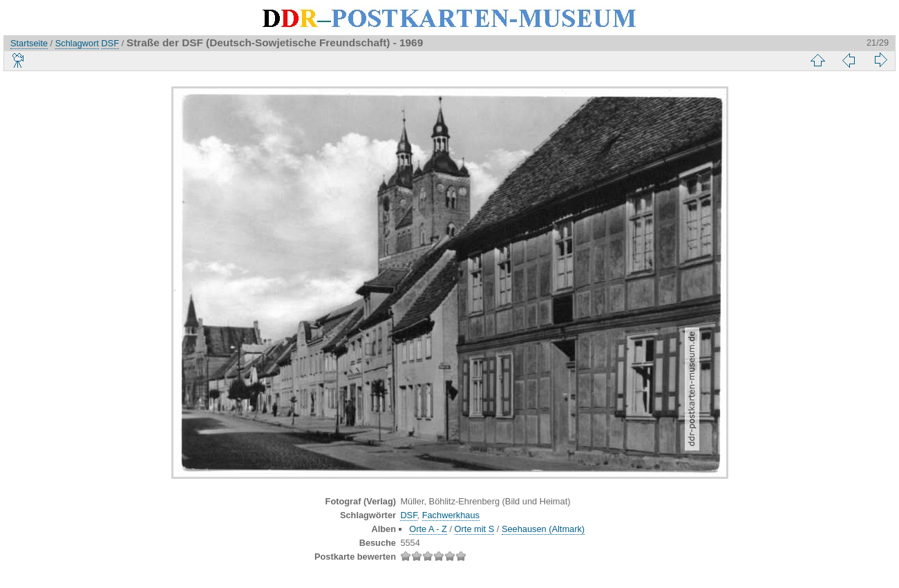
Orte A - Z (428, 529)
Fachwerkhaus (451, 515)
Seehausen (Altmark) (543, 529)
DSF (111, 43)
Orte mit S (475, 529)
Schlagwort (77, 43)
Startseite (29, 43)
